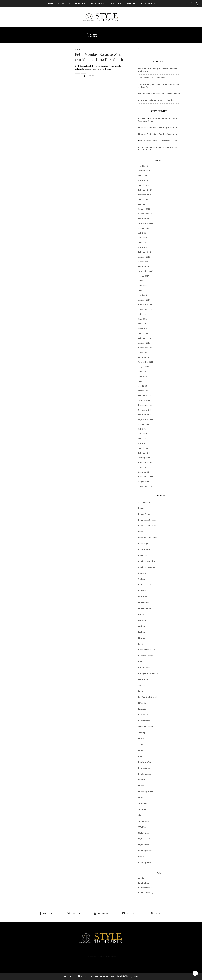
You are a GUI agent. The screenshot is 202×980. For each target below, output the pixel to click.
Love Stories (144, 721)
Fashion (63, 3)
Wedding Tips (145, 862)
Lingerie (142, 709)
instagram (101, 913)
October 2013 (144, 472)
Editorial (142, 591)
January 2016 (144, 343)
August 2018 (144, 228)
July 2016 (142, 314)
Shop (141, 797)
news (141, 750)
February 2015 (145, 395)
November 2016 (145, 309)
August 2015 (144, 367)
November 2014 (145, 410)
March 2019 (143, 199)
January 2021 (144, 171)
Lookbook (143, 715)
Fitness (141, 638)
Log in (141, 878)
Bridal (141, 532)
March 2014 (143, 448)
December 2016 (145, 305)
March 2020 (144, 185)
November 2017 (145, 262)
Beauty (79, 3)
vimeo (156, 913)
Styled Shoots (145, 839)
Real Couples (144, 768)
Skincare (142, 809)
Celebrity (143, 555)
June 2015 (142, 376)
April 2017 (143, 295)
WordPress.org (145, 893)
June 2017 (142, 286)
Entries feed (144, 883)
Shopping (143, 803)
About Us (114, 3)
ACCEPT (135, 976)
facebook (46, 913)
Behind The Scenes (147, 520)
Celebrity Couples (147, 561)
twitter (74, 913)
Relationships (144, 774)
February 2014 (145, 453)
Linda (141, 127)
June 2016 (142, 319)
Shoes (141, 786)
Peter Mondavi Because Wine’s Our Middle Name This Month (100, 57)
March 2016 (143, 333)
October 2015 (144, 357)
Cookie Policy (122, 976)
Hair (140, 662)
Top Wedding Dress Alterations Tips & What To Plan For (159, 86)
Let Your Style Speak (148, 697)
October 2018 (144, 219)
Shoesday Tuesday (147, 792)
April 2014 (143, 443)
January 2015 (144, 400)
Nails (140, 744)
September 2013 (146, 477)
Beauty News (144, 514)
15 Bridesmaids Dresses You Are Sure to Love (159, 94)
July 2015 (142, 372)
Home (50, 3)
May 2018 (142, 242)
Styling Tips (144, 845)
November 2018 (145, 214)
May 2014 (142, 439)
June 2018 (142, 238)
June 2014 (143, 434)
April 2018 (143, 247)
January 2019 (144, 209)
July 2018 (142, 233)
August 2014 (144, 424)
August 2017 (144, 276)
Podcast (131, 3)
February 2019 (145, 204)
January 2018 (144, 257)
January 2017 (144, 300)
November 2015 (145, 352)
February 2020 (145, 190)
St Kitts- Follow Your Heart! (164, 141)
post (140, 756)
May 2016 (142, 324)
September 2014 (146, 419)
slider (141, 815)
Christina (142, 118)
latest (141, 691)
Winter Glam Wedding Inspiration (162, 127)
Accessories (144, 502)
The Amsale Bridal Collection (152, 78)
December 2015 (145, 348)
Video (141, 857)
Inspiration (143, 679)
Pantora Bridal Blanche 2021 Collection (156, 100)
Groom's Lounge (146, 656)
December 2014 (145, 405)
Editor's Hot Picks (146, 585)
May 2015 (142, 381)
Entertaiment (144, 603)
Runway (142, 780)
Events (141, 614)
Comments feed (145, 888)
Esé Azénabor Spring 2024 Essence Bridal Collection (158, 70)
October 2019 (144, 195)
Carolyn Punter (145, 147)
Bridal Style (144, 543)
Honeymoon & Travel (148, 673)
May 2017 (142, 290)
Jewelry (142, 685)
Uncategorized (145, 851)
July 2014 (142, 429)
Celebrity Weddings (147, 567)
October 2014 (144, 415)
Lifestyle (96, 3)
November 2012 (145, 486)
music (141, 738)
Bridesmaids (144, 549)
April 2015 (143, 386)
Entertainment (145, 608)
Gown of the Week (146, 650)
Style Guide (143, 833)
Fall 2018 (142, 620)
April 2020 (143, 180)
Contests (142, 573)
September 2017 (146, 271)
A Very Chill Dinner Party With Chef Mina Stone (158, 120)
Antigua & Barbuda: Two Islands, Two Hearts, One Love (158, 149)
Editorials (143, 597)
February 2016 (145, 338)
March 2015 (143, 391)
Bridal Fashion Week (148, 538)
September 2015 (146, 362)
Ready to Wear (145, 762)
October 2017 (144, 266)
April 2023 (143, 166)
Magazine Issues (146, 727)
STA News (143, 827)
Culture (142, 579)
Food (77, 49)
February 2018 (145, 252)
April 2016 (143, 329)
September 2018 (146, 223)
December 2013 (145, 462)
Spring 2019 (144, 821)
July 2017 (142, 281)
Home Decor (144, 667)
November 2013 (145, 467)
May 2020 (143, 176)
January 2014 (144, 458)
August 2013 (144, 482)
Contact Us (148, 3)
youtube (129, 913)
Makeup (142, 732)
